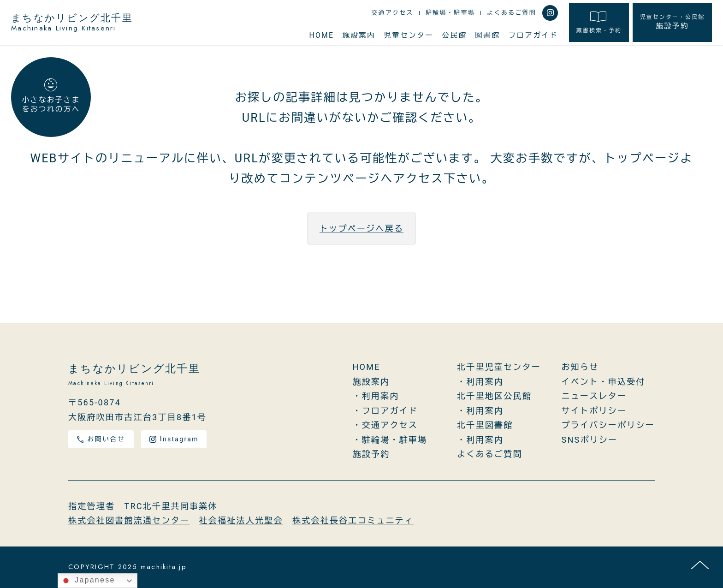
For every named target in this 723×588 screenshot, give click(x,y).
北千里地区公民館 (494, 396)
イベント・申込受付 (604, 382)
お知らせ (580, 367)
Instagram (174, 439)
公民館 (454, 36)
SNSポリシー (590, 440)
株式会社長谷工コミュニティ (353, 521)
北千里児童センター (499, 367)
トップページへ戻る (361, 229)
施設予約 (672, 23)
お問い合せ (101, 439)
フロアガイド (533, 36)
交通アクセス (392, 13)
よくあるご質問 (512, 13)
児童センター (409, 36)
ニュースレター (594, 396)
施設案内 (359, 36)
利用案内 (381, 396)
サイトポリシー (594, 411)
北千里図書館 (485, 425)
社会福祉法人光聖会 (241, 521)
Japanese (88, 581)
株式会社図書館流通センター (129, 521)
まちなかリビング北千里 (72, 23)
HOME (321, 36)
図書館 (487, 36)
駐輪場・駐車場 (450, 13)
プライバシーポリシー (608, 425)
